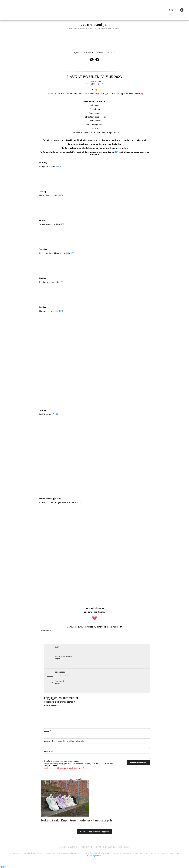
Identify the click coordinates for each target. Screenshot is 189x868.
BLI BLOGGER (124, 847)
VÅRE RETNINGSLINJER (69, 847)
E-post (65, 741)
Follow (3, 867)
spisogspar (60, 672)
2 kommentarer (94, 81)
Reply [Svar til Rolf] (57, 658)
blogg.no (156, 853)
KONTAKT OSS (110, 847)
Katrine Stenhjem (94, 26)
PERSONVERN (87, 847)
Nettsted (49, 751)
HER (116, 152)
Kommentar (51, 706)
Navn (48, 731)
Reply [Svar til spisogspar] (57, 683)
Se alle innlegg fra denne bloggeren (95, 832)
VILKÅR (98, 847)
